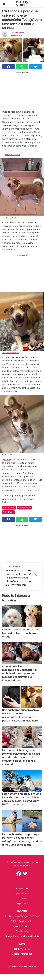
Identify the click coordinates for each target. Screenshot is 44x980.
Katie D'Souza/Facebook (11, 218)
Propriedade (22, 931)
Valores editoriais (22, 926)
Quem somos (22, 893)
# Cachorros (24, 508)
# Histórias (8, 512)
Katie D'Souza (7, 454)
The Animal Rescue (12, 155)
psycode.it (22, 903)
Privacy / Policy (22, 949)
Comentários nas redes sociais (22, 936)
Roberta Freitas (18, 33)
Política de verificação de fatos (22, 916)
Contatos (22, 898)
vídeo (7, 459)
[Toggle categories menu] (4, 4)
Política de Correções (22, 921)
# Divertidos (9, 508)
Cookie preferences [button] (22, 954)
